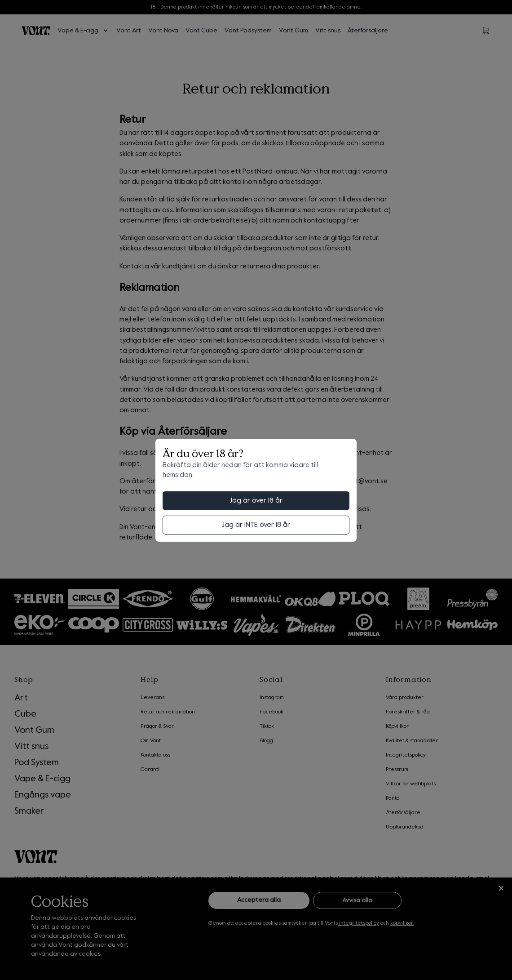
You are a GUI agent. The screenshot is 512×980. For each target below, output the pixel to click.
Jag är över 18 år (256, 501)
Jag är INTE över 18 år (256, 525)
